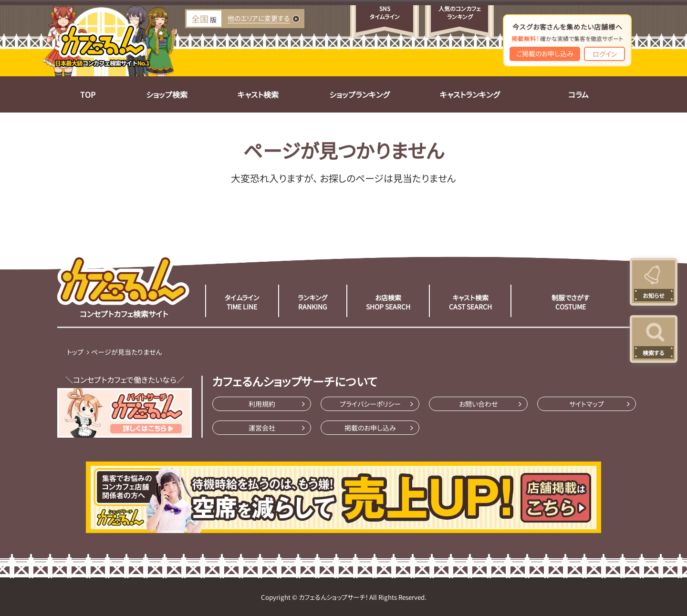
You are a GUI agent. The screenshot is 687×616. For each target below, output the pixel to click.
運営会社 (262, 428)
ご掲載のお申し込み (545, 53)
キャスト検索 (258, 94)
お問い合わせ (478, 404)
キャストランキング (470, 94)
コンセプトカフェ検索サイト (124, 287)
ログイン (605, 54)
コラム (578, 94)
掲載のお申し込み (370, 428)
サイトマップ (587, 404)
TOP (88, 94)
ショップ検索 (167, 94)
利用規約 (262, 404)
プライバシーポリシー (370, 404)
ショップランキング (359, 94)
